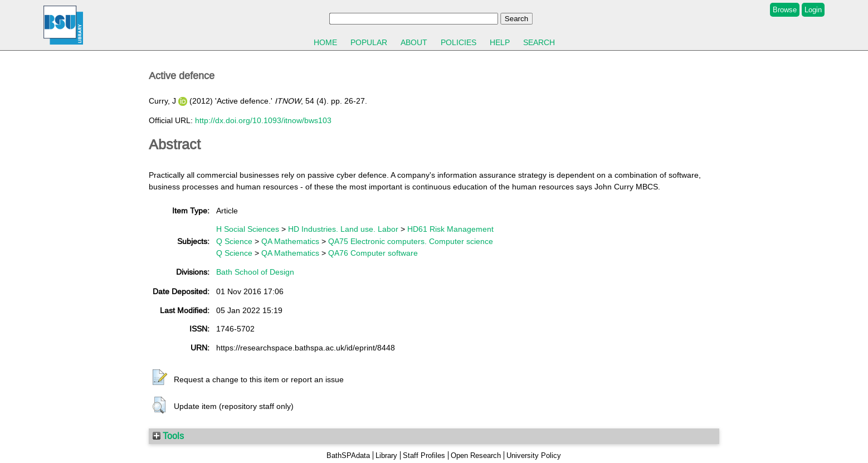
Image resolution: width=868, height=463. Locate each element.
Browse (785, 10)
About (414, 42)
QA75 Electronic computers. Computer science (411, 241)
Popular (369, 42)
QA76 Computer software (373, 253)
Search (539, 42)
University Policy (534, 455)
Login (813, 10)
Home (325, 42)
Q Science (234, 241)
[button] (160, 378)
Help (500, 42)
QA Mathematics (290, 241)
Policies (459, 42)
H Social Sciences (248, 229)
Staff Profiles (424, 455)
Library (386, 455)
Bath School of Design (255, 272)
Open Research (476, 455)
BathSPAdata (348, 455)
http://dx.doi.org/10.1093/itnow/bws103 (263, 120)
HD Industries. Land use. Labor (343, 229)
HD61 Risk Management (450, 229)
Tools (168, 436)
